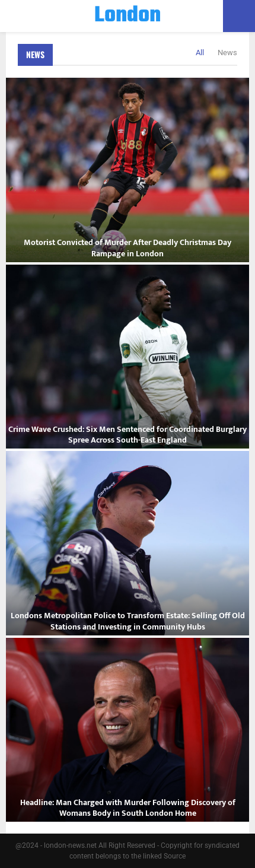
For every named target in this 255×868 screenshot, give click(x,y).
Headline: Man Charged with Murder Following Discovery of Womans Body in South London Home (128, 808)
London (128, 16)
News (35, 54)
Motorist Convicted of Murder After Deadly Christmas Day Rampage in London (128, 248)
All (200, 53)
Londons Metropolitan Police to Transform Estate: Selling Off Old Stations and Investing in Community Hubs (128, 621)
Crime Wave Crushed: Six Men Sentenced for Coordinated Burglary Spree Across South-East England (128, 435)
